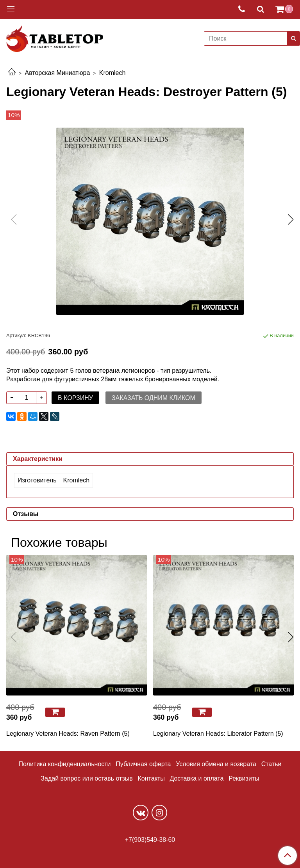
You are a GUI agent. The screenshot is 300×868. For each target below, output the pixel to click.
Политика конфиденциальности (65, 764)
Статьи (271, 764)
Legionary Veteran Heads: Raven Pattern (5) (68, 734)
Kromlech (112, 73)
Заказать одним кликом (154, 398)
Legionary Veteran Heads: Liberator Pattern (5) (218, 734)
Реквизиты (244, 778)
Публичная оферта (143, 764)
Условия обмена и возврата (216, 764)
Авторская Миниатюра (57, 73)
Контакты (151, 778)
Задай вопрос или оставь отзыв (87, 778)
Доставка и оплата (196, 778)
